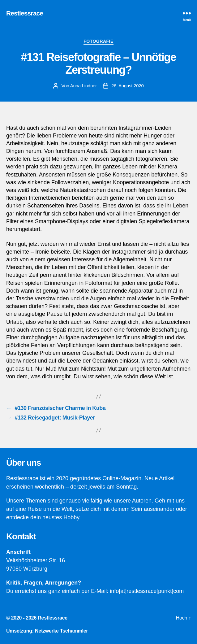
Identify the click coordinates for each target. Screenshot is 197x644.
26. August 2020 (128, 86)
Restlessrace (25, 13)
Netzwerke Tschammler (61, 631)
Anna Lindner (84, 86)
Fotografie (99, 41)
